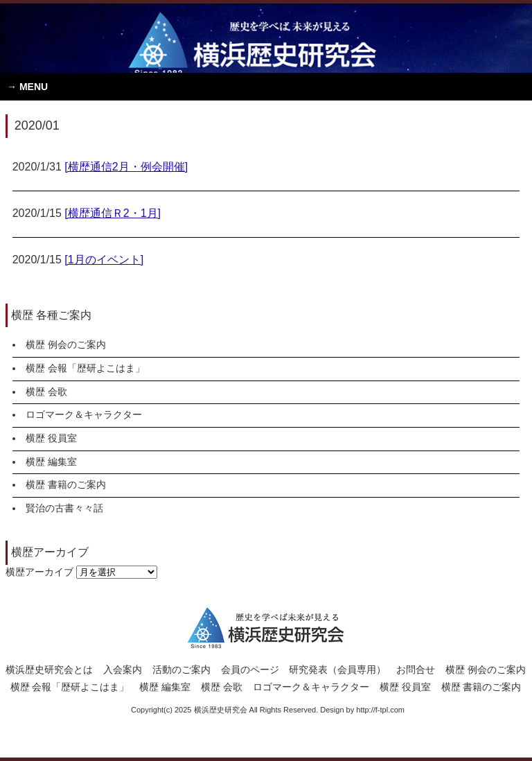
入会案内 (123, 670)
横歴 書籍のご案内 (66, 484)
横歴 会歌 (46, 392)
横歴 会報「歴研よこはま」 (85, 368)
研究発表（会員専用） (337, 670)
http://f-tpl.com (380, 710)
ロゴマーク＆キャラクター (84, 414)
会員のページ (250, 670)
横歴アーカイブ (39, 572)
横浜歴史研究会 (266, 38)
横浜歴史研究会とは (49, 670)
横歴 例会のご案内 (66, 344)
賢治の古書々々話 (64, 508)
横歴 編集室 (51, 462)
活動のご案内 (181, 670)
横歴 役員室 (51, 438)
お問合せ (416, 670)
